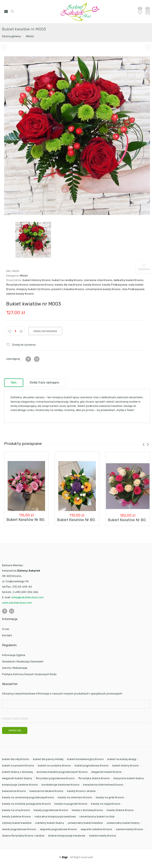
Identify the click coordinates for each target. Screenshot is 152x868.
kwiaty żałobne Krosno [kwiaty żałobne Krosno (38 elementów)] (16, 816)
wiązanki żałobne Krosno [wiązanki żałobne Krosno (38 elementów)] (96, 829)
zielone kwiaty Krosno (20, 294)
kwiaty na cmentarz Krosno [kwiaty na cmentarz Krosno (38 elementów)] (75, 797)
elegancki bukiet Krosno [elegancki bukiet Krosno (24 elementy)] (107, 772)
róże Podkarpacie (133, 289)
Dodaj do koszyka (45, 331)
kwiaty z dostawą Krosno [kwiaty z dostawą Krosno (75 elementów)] (87, 810)
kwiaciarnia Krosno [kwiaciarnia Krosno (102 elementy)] (14, 791)
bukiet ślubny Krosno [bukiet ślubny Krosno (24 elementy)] (126, 766)
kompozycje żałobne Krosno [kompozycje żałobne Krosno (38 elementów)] (20, 785)
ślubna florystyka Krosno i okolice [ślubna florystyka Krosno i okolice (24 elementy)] (23, 836)
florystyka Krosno (17, 285)
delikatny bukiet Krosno (128, 280)
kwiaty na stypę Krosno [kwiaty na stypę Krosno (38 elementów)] (106, 804)
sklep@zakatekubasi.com (27, 597)
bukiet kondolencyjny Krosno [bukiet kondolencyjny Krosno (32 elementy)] (85, 759)
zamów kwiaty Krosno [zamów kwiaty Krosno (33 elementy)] (129, 829)
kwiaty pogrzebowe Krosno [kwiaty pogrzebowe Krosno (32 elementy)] (51, 810)
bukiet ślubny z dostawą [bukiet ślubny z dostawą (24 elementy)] (17, 772)
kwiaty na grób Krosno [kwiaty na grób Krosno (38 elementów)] (110, 797)
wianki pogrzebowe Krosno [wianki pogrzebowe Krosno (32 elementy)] (19, 829)
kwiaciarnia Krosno (42, 285)
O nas (6, 629)
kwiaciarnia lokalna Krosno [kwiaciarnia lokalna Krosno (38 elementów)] (46, 791)
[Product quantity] (15, 331)
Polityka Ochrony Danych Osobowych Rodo (29, 674)
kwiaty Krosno (92, 285)
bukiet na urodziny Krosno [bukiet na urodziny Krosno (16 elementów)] (54, 766)
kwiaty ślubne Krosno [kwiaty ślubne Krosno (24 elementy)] (120, 810)
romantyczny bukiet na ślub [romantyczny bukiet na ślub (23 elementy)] (97, 816)
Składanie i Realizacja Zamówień (23, 661)
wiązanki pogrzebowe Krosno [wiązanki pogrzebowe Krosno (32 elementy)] (58, 829)
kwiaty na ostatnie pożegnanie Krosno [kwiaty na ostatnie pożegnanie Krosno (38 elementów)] (26, 804)
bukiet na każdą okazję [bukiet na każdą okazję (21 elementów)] (122, 759)
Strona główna (11, 36)
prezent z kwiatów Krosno (68, 289)
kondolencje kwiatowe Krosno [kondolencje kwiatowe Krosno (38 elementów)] (60, 785)
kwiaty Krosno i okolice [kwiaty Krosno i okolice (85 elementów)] (81, 791)
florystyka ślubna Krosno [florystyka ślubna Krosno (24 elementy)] (94, 778)
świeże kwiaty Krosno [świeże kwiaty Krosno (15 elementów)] (103, 836)
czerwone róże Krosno (98, 280)
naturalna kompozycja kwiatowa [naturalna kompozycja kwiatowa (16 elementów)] (55, 816)
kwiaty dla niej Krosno (68, 285)
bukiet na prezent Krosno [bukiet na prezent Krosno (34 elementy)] (18, 766)
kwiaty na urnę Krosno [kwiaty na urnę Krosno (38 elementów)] (16, 810)
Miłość (30, 36)
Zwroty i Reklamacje (15, 668)
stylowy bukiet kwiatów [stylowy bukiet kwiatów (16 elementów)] (17, 823)
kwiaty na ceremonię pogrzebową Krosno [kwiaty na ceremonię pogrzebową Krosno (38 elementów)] (28, 797)
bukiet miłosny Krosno (37, 280)
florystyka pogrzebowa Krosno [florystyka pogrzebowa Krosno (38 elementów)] (55, 778)
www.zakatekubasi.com (17, 603)
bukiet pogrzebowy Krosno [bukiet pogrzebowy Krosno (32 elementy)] (92, 766)
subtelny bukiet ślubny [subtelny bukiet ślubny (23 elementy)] (50, 823)
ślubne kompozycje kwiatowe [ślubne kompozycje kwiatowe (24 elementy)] (67, 836)
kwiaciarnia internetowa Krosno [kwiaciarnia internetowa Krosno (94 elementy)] (103, 785)
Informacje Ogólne (14, 655)
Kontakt (7, 635)
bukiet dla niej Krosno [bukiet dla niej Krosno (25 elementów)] (16, 759)
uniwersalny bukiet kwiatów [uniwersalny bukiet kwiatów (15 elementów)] (85, 823)
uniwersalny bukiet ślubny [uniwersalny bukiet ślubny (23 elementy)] (123, 823)
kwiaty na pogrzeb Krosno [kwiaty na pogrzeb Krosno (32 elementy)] (71, 804)
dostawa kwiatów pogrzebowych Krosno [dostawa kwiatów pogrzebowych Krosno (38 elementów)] (62, 772)
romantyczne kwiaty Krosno (103, 289)
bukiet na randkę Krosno (67, 280)
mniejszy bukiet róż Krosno (33, 289)
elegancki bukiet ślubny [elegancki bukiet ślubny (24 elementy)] (17, 778)
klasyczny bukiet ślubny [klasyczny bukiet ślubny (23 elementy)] (129, 778)
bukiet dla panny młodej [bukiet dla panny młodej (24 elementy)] (48, 759)
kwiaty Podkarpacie (115, 285)
